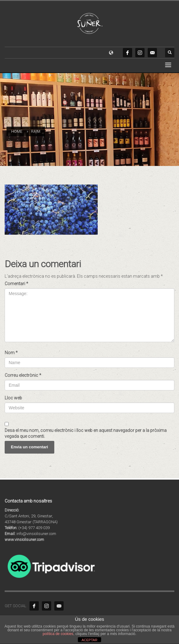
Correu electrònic (23, 375)
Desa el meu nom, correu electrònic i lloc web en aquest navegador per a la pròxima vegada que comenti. (86, 433)
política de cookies (58, 634)
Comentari (16, 284)
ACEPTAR (89, 640)
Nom (11, 353)
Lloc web (13, 398)
